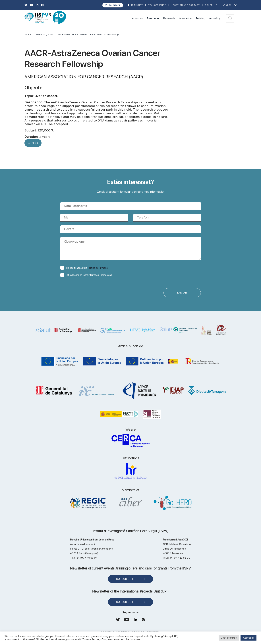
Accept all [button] (248, 638)
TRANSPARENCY (157, 5)
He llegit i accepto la (84, 268)
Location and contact (186, 5)
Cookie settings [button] (229, 638)
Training (200, 18)
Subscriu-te (125, 579)
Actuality (215, 18)
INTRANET (137, 5)
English (228, 5)
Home (28, 34)
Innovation (185, 18)
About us (137, 18)
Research (169, 18)
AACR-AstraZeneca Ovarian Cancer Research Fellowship (88, 34)
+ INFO (33, 143)
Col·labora (114, 5)
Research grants (44, 34)
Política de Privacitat (98, 268)
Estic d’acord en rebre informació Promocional (86, 275)
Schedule (211, 5)
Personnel (153, 18)
